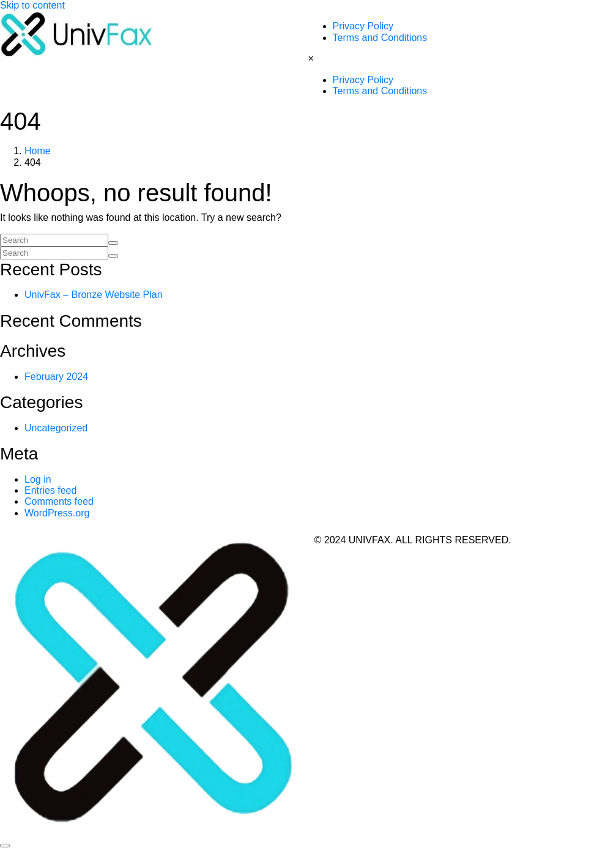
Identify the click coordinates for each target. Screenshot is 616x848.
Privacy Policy (363, 26)
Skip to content (32, 5)
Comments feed (59, 501)
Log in (38, 479)
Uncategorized (56, 428)
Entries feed (50, 490)
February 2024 (56, 377)
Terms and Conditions (380, 38)
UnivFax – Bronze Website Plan (94, 295)
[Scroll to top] (5, 846)
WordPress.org (57, 513)
